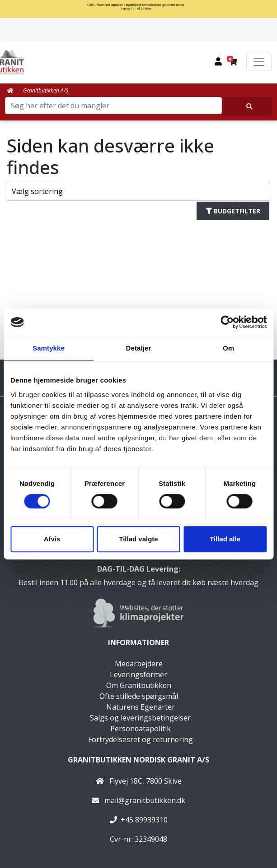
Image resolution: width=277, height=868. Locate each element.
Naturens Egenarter (141, 707)
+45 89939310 (144, 820)
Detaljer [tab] (139, 348)
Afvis (52, 539)
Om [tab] (228, 348)
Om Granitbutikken (139, 685)
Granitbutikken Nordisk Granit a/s (138, 760)
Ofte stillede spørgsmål (139, 696)
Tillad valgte (138, 539)
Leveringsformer (138, 674)
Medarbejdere (139, 664)
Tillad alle (225, 539)
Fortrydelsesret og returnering (141, 739)
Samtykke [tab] (49, 348)
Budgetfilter (233, 211)
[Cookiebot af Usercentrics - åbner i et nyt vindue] (227, 322)
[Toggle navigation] (259, 62)
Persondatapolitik (141, 729)
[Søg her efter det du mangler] (247, 106)
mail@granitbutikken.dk (145, 800)
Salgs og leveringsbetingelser (140, 718)
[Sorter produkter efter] (138, 191)
